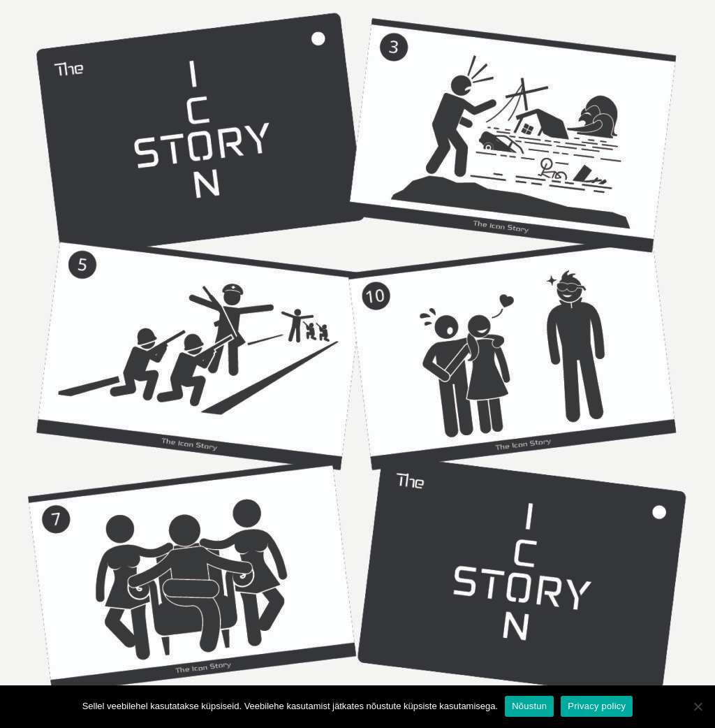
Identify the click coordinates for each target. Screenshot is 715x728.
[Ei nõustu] (698, 706)
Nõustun (529, 706)
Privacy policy (597, 706)
